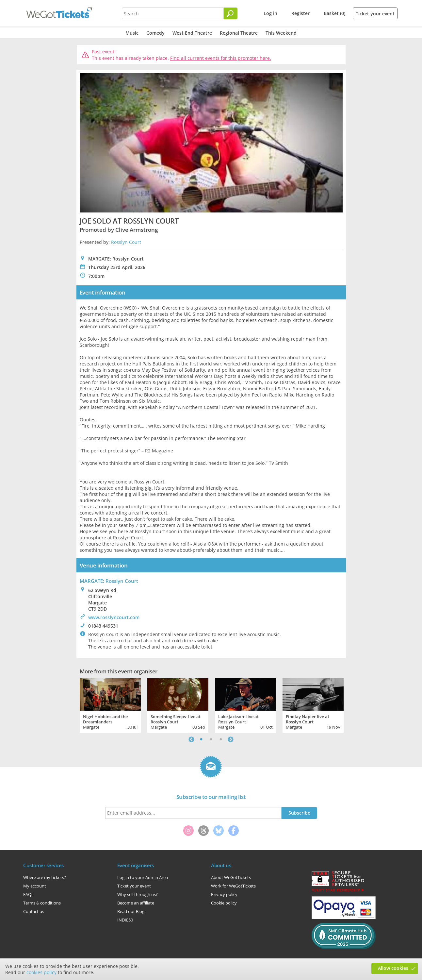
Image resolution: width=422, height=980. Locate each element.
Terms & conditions (42, 903)
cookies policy (41, 972)
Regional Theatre (239, 33)
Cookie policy (224, 903)
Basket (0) (334, 13)
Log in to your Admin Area (143, 877)
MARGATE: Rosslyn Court (109, 581)
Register (300, 13)
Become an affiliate (136, 903)
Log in (270, 13)
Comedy (155, 33)
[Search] (231, 13)
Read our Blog (131, 911)
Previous (191, 739)
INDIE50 (125, 920)
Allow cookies (393, 968)
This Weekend (281, 33)
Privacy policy (224, 894)
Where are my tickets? (45, 877)
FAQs (28, 894)
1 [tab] (201, 739)
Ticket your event (375, 14)
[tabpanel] (110, 705)
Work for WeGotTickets (233, 886)
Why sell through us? (138, 894)
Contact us (34, 911)
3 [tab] (221, 739)
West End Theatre (192, 33)
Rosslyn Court (126, 242)
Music (132, 33)
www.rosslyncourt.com (114, 617)
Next (231, 739)
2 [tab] (211, 739)
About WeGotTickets (231, 877)
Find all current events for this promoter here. (221, 58)
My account (35, 886)
